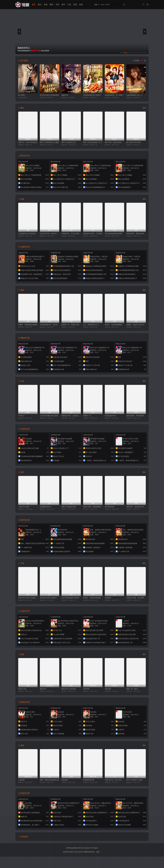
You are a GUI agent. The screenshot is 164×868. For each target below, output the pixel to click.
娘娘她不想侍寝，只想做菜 (93, 234)
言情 (57, 5)
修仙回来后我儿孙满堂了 (49, 598)
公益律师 (21, 780)
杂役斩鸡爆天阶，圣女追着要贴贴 (50, 325)
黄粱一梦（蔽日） (133, 689)
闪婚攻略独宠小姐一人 (134, 95)
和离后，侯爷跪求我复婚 (92, 598)
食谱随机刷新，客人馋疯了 (114, 95)
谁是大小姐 (22, 689)
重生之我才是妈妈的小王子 (93, 142)
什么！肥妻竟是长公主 (91, 325)
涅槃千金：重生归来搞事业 (28, 142)
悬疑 (75, 5)
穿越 (46, 5)
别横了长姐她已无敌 (69, 507)
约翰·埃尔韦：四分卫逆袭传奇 (114, 780)
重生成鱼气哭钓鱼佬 (134, 142)
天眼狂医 (108, 598)
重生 (40, 5)
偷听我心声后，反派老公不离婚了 (71, 416)
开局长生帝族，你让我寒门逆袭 (136, 598)
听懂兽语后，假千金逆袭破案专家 (71, 234)
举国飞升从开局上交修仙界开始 (28, 598)
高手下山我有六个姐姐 (134, 780)
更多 (144, 108)
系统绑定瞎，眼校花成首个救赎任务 (136, 234)
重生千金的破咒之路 (69, 142)
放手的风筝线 (110, 507)
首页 (34, 5)
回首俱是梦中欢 (110, 416)
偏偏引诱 (65, 95)
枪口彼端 (21, 95)
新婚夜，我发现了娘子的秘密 (136, 325)
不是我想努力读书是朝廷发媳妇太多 (28, 234)
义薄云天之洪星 (24, 507)
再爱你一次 (87, 416)
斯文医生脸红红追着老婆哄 (49, 95)
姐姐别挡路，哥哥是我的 (135, 416)
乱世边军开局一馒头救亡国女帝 (50, 234)
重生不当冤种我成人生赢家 (49, 142)
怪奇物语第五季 (89, 780)
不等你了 (21, 416)
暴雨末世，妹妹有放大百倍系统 (136, 507)
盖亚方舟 (43, 689)
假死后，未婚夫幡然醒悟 (114, 325)
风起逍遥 (108, 689)
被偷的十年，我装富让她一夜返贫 (71, 325)
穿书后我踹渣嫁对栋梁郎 (114, 234)
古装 (69, 5)
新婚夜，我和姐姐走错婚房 (28, 325)
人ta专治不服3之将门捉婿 (49, 416)
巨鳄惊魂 (86, 689)
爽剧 (51, 5)
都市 (63, 5)
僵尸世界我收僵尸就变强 (70, 598)
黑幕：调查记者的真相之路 (49, 780)
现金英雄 (65, 780)
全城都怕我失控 (45, 507)
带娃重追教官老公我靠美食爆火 (93, 95)
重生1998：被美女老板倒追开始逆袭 (114, 142)
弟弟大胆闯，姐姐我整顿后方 (93, 507)
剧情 (81, 5)
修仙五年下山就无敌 (69, 689)
